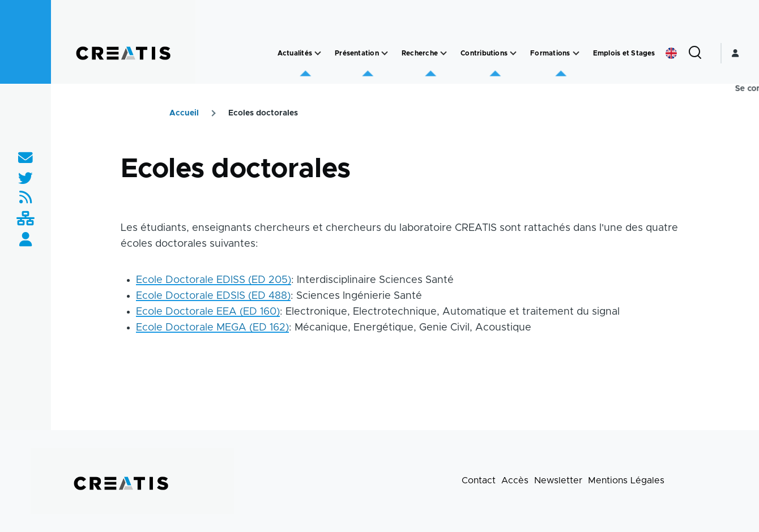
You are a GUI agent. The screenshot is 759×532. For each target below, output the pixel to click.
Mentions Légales (626, 480)
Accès (515, 480)
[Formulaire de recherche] (695, 53)
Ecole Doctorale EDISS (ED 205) (214, 280)
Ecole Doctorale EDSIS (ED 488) (213, 296)
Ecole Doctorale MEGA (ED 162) (212, 328)
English (671, 53)
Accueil (184, 113)
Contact (479, 480)
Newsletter (558, 480)
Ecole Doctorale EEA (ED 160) (208, 312)
